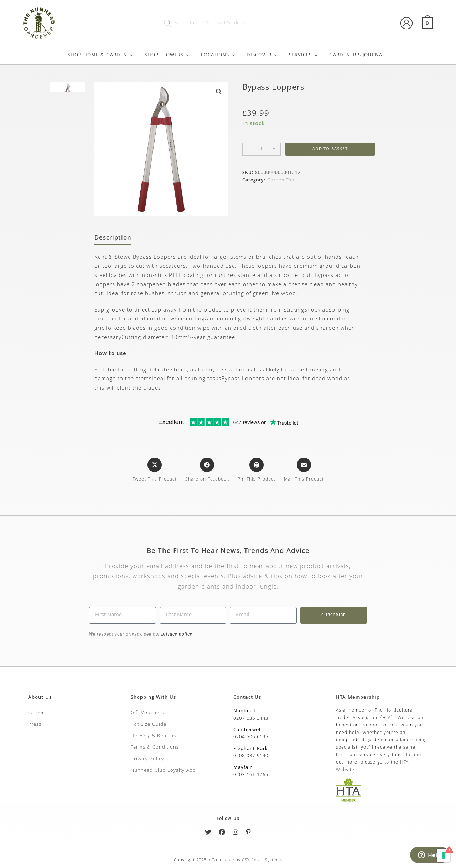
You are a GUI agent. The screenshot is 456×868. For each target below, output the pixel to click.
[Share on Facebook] (207, 471)
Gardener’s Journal (357, 55)
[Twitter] (208, 834)
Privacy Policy (147, 759)
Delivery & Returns (153, 736)
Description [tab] (113, 238)
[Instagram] (236, 834)
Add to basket (330, 149)
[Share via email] (304, 471)
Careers (37, 713)
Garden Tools (283, 181)
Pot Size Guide (149, 725)
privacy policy (176, 634)
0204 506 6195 (251, 737)
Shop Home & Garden (101, 55)
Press (35, 725)
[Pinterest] (248, 834)
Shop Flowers (167, 55)
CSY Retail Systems (262, 860)
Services (304, 55)
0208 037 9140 (251, 756)
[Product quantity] (261, 149)
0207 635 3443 (251, 719)
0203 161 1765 (251, 775)
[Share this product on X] (155, 471)
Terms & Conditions (155, 748)
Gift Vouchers (147, 713)
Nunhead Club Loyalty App (163, 771)
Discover (262, 55)
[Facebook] (222, 834)
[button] (219, 92)
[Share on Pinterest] (256, 471)
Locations (218, 55)
